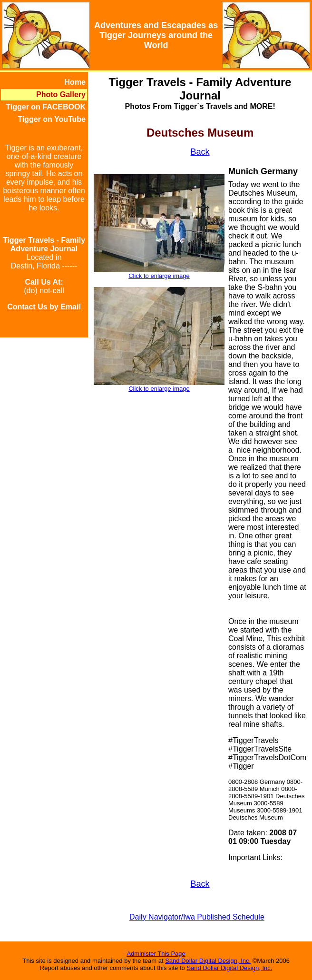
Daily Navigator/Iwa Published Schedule (197, 917)
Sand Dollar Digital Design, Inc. (208, 961)
